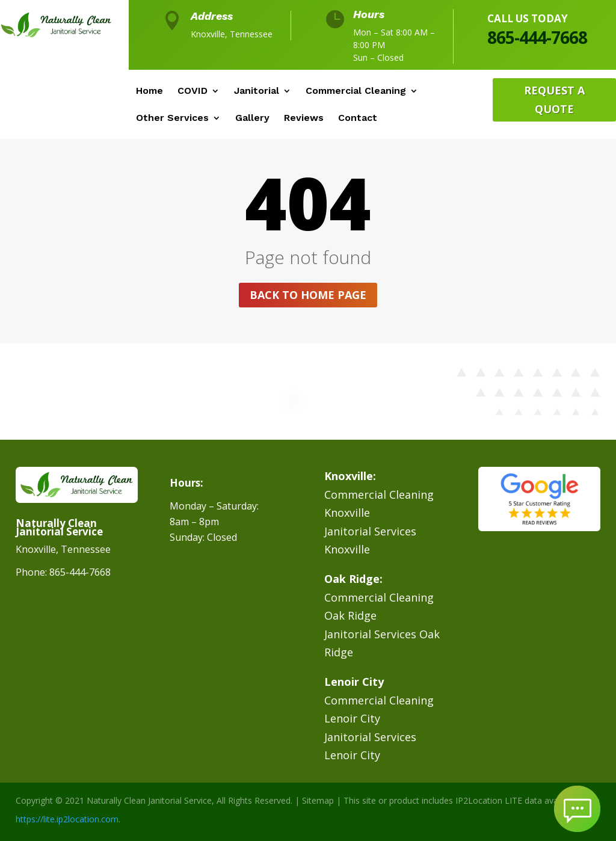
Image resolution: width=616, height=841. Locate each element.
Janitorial (257, 91)
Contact (358, 119)
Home (149, 91)
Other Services (172, 119)
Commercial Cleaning (356, 91)
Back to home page (308, 295)
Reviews (304, 119)
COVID (192, 91)
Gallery (252, 119)
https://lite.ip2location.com (67, 819)
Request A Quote (554, 100)
